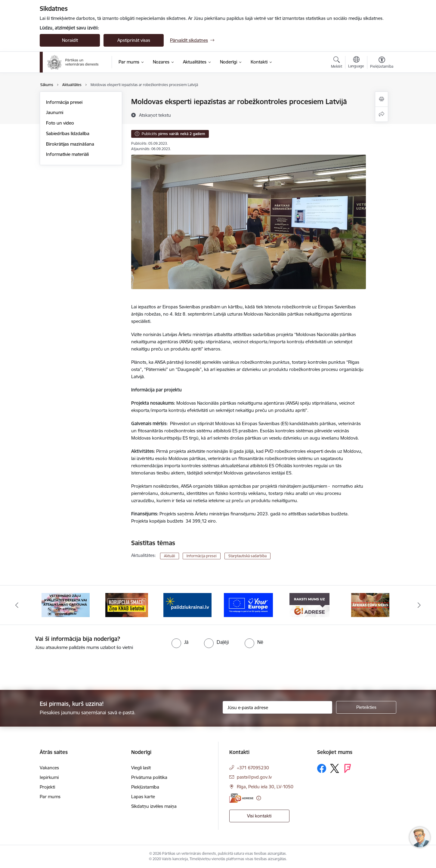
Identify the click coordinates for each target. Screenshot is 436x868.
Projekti (47, 787)
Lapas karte (143, 797)
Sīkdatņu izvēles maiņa (154, 806)
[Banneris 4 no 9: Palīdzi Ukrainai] (187, 605)
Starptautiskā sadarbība (247, 556)
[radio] (180, 642)
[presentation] (50, 668)
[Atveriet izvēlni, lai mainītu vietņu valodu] (356, 63)
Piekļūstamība (145, 787)
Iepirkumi (49, 777)
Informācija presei (64, 102)
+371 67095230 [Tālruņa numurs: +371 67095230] (253, 768)
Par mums (50, 797)
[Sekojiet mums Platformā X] (335, 768)
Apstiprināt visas (134, 40)
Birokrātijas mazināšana (70, 144)
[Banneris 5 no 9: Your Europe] (248, 605)
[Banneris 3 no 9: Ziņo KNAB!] (127, 605)
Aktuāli (170, 556)
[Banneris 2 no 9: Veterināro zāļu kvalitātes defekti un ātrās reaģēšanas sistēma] (66, 605)
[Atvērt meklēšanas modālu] (337, 63)
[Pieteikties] (366, 707)
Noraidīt (70, 40)
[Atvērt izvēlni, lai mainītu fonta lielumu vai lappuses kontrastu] (382, 63)
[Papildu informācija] (259, 798)
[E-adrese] (241, 798)
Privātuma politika (149, 777)
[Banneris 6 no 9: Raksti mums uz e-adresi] (309, 605)
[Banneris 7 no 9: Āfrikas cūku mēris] (370, 605)
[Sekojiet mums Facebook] (322, 768)
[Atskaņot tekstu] (155, 115)
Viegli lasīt (141, 768)
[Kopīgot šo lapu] (382, 114)
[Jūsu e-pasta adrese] (278, 707)
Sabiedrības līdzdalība (68, 133)
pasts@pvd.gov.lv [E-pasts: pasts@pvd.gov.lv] (254, 777)
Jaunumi (55, 112)
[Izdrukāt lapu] (382, 99)
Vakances (49, 768)
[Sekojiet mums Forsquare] (348, 768)
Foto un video (60, 123)
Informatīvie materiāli (67, 154)
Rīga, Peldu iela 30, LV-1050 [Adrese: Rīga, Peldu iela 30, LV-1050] (265, 787)
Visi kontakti (259, 816)
